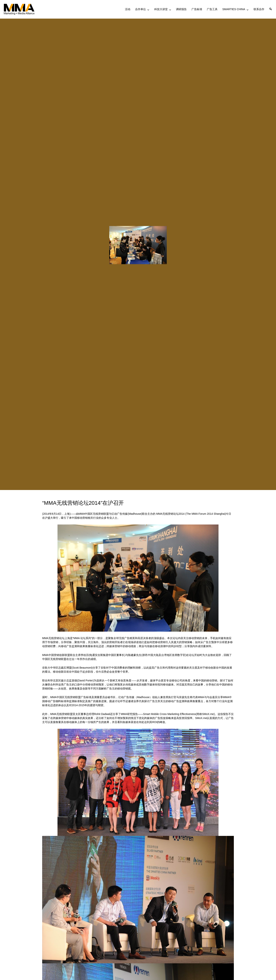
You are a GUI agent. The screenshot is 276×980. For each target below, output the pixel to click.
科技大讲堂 (161, 9)
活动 (128, 9)
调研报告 (181, 9)
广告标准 (197, 9)
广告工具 (212, 9)
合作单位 (140, 9)
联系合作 (259, 9)
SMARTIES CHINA (234, 9)
